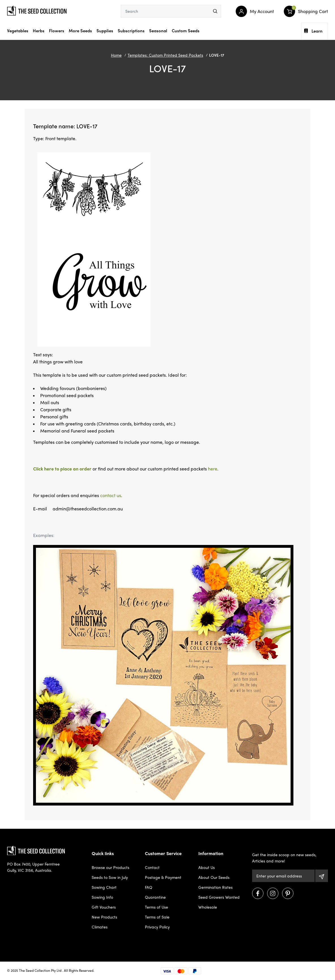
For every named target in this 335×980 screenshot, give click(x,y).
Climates (100, 927)
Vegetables (18, 31)
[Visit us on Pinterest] (288, 893)
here (213, 469)
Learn (313, 31)
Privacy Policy (157, 927)
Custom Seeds (186, 31)
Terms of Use (156, 907)
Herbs (39, 31)
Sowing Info (102, 897)
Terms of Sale (157, 917)
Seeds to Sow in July (110, 877)
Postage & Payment (163, 877)
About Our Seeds (214, 877)
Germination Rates (215, 887)
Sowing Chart (104, 887)
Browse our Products (110, 867)
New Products (104, 917)
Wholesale (208, 907)
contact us (111, 495)
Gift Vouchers (104, 907)
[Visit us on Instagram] (273, 893)
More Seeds (80, 31)
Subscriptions (131, 31)
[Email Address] (284, 876)
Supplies (105, 31)
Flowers (57, 31)
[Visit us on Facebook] (258, 893)
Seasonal (158, 31)
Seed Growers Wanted (219, 897)
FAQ (149, 887)
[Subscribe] (322, 876)
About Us (207, 867)
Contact (152, 867)
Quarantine (155, 897)
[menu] (215, 11)
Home (116, 55)
